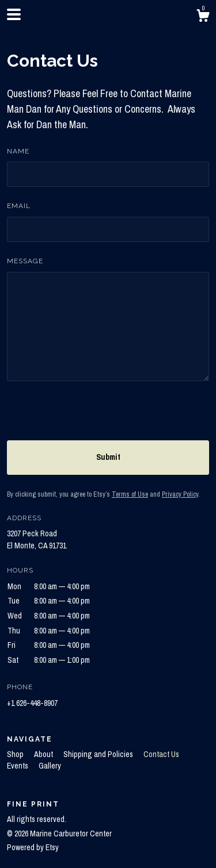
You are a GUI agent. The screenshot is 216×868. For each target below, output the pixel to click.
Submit (108, 457)
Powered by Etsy (33, 847)
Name (18, 151)
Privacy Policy (180, 494)
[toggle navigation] (14, 14)
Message (25, 261)
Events (18, 766)
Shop (16, 754)
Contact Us (161, 754)
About (44, 754)
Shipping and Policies (99, 754)
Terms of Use (130, 494)
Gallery (50, 766)
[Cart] (203, 17)
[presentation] (94, 418)
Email (19, 206)
